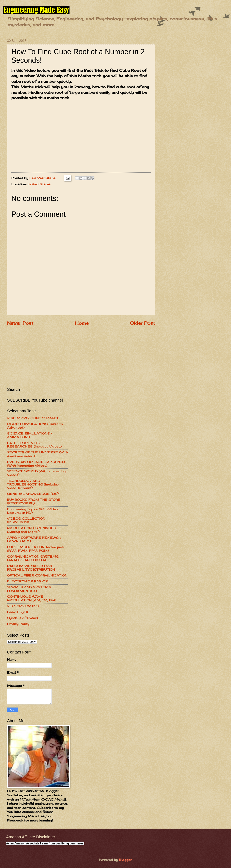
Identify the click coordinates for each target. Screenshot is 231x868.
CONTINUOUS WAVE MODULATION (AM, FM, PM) (32, 598)
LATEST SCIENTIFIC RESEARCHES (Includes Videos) (34, 445)
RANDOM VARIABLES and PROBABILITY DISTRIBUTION (31, 568)
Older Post (143, 323)
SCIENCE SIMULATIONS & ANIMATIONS (30, 435)
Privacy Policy (18, 624)
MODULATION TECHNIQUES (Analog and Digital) (32, 530)
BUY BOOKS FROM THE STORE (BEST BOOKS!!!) (34, 502)
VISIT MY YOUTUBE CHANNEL (33, 418)
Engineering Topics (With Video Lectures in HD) (33, 511)
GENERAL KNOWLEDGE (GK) (33, 494)
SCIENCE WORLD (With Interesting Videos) (36, 473)
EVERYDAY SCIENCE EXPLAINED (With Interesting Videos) (36, 464)
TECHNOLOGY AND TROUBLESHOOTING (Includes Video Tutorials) (33, 484)
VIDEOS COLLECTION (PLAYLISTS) (26, 520)
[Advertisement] (37, 356)
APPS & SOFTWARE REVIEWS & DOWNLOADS (34, 540)
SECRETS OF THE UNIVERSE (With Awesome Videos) (37, 454)
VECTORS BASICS (23, 606)
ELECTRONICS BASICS (27, 581)
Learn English (18, 612)
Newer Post (20, 323)
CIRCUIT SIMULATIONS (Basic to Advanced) (35, 426)
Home (82, 323)
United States (39, 184)
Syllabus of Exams (22, 618)
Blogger (125, 860)
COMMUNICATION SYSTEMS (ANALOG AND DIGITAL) (33, 558)
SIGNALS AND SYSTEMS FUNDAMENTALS (29, 589)
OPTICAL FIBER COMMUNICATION (37, 575)
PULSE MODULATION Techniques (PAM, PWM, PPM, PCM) (35, 549)
